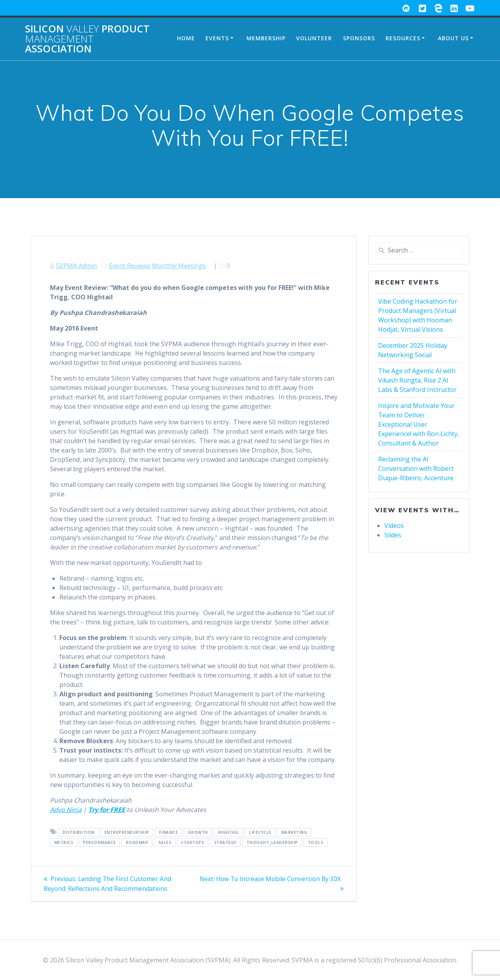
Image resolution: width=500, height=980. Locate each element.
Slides (393, 535)
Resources (403, 38)
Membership (266, 38)
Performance (99, 842)
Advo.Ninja (66, 810)
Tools (316, 842)
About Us (453, 38)
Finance (169, 832)
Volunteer (314, 38)
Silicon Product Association (87, 39)
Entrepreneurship (127, 832)
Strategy (225, 842)
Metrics (64, 842)
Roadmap (137, 842)
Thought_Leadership (272, 842)
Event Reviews (130, 266)
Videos (394, 526)
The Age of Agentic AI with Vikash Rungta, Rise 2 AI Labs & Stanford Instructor (417, 380)
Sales (165, 842)
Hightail (229, 832)
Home (186, 38)
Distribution (79, 832)
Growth (198, 832)
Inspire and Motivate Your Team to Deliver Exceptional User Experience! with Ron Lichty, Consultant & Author (419, 424)
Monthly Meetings (179, 266)
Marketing (294, 832)
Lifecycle (260, 832)
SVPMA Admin (76, 266)
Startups (192, 842)
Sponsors (359, 38)
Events (217, 38)
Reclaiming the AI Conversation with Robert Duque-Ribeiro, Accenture (416, 469)
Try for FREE (107, 810)
